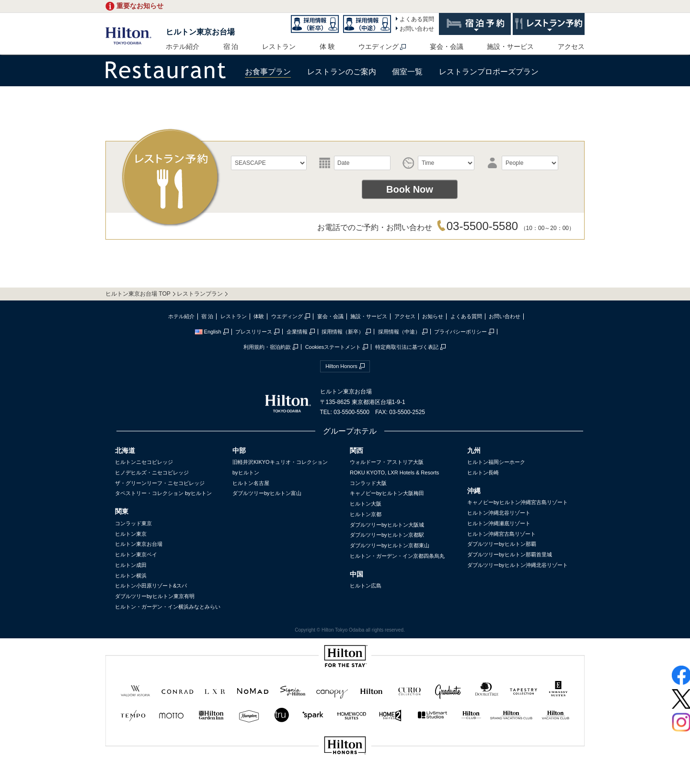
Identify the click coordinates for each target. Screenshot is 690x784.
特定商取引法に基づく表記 (407, 347)
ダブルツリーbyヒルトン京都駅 (387, 535)
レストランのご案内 (342, 72)
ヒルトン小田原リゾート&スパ (151, 586)
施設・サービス (510, 46)
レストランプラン (200, 294)
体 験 (327, 46)
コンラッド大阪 (368, 483)
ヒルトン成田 (131, 565)
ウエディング (379, 46)
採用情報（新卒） (343, 332)
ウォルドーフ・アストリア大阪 (387, 462)
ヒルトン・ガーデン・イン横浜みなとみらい (168, 607)
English (208, 332)
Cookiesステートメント (333, 347)
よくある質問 (417, 19)
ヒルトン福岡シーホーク (496, 462)
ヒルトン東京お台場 (200, 32)
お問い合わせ (417, 29)
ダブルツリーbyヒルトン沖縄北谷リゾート (517, 565)
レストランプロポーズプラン (489, 72)
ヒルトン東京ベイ (136, 554)
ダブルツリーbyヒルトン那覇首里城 (510, 554)
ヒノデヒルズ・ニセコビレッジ (152, 473)
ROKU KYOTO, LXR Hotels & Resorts (394, 473)
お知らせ (433, 316)
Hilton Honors (341, 366)
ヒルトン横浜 (131, 576)
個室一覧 (407, 72)
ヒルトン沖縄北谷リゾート (499, 513)
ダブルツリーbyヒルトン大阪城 (387, 525)
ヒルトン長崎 (483, 473)
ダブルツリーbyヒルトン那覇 (502, 544)
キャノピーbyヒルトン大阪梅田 (387, 493)
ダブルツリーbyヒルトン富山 (267, 493)
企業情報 (297, 332)
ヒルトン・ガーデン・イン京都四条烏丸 (397, 556)
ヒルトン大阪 (366, 504)
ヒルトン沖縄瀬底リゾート (499, 523)
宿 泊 (231, 46)
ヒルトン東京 (131, 534)
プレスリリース (254, 332)
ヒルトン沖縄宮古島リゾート (501, 534)
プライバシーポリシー (460, 332)
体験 (259, 316)
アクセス (571, 46)
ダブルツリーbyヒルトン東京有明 (155, 596)
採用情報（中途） (399, 332)
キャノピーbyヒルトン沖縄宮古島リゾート (517, 502)
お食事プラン (268, 72)
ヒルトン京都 (366, 514)
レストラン (279, 46)
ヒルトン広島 (366, 586)
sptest (345, 778)
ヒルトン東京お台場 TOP (138, 294)
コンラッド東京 (133, 523)
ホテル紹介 (183, 46)
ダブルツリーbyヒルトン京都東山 (390, 545)
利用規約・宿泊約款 (267, 347)
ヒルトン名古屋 (251, 483)
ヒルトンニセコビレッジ (144, 462)
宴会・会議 (447, 46)
